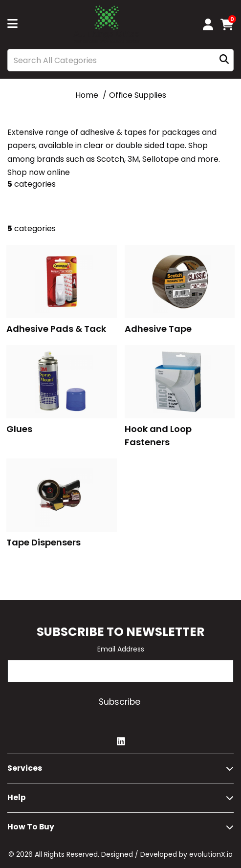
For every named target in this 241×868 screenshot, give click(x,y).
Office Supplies (138, 95)
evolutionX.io (211, 854)
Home (87, 95)
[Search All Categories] (120, 60)
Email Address (121, 649)
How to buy (31, 827)
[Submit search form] (224, 60)
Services (25, 768)
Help (17, 797)
